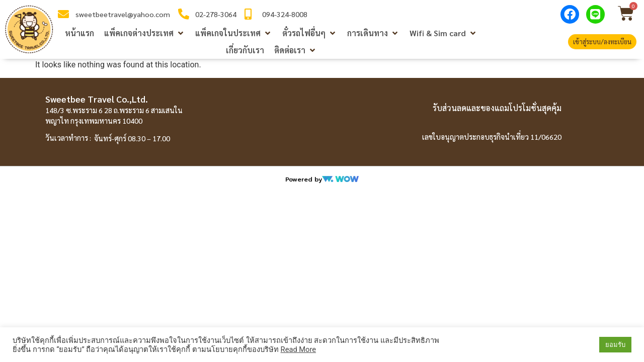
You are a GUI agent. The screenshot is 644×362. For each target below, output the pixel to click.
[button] (145, 33)
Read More (298, 349)
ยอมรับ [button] (615, 345)
